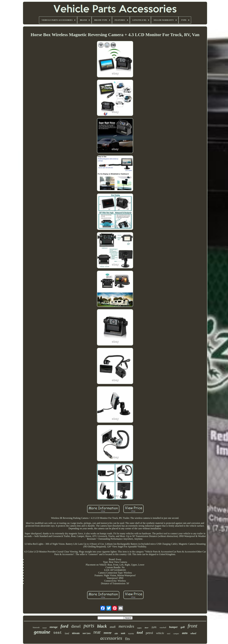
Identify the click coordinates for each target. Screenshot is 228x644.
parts (89, 626)
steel (169, 634)
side (116, 634)
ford (64, 626)
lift (154, 627)
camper (176, 634)
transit (45, 628)
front (193, 626)
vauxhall (163, 627)
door (146, 628)
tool (140, 632)
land (67, 633)
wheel (193, 633)
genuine (42, 632)
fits (127, 639)
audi (113, 627)
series (87, 634)
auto (185, 633)
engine (139, 628)
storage (54, 627)
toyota (131, 633)
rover (108, 633)
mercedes (126, 626)
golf (183, 627)
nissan (76, 633)
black (102, 626)
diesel (76, 626)
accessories (111, 638)
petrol (149, 633)
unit (123, 633)
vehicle (160, 633)
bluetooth (36, 627)
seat (58, 633)
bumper (173, 627)
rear (97, 632)
